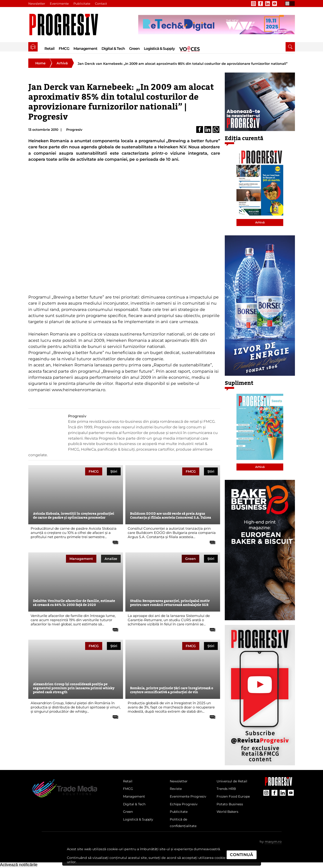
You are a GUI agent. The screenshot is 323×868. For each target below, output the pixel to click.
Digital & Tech (113, 49)
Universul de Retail (232, 781)
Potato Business (230, 805)
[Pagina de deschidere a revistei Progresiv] (66, 25)
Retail (49, 49)
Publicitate (82, 4)
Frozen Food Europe (234, 797)
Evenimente (59, 4)
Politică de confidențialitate (184, 824)
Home (40, 63)
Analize (111, 559)
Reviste (176, 789)
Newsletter (37, 4)
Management (85, 49)
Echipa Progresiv (184, 805)
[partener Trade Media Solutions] (217, 25)
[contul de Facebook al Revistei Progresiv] (261, 4)
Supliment (239, 383)
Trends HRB (227, 789)
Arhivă (62, 63)
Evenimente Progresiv (189, 797)
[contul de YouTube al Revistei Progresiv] (275, 4)
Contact (101, 4)
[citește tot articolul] (114, 541)
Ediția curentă (244, 138)
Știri (114, 471)
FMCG (64, 49)
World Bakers (228, 813)
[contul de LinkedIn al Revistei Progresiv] (268, 4)
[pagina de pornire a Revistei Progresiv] (33, 47)
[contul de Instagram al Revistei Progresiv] (254, 4)
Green (134, 49)
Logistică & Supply (159, 49)
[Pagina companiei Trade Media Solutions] (279, 784)
